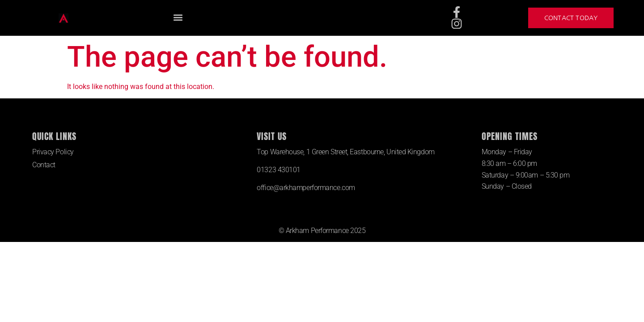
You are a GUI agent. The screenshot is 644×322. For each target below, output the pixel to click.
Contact (44, 165)
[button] (178, 18)
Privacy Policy (53, 152)
